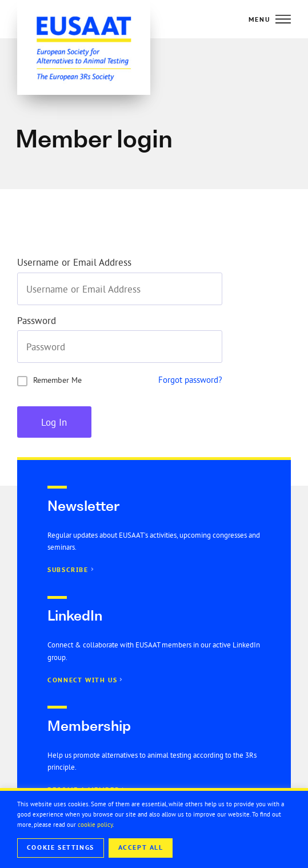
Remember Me (57, 380)
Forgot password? (190, 380)
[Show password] (213, 347)
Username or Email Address (74, 263)
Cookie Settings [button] (61, 847)
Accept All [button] (141, 847)
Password (37, 321)
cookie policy (95, 825)
